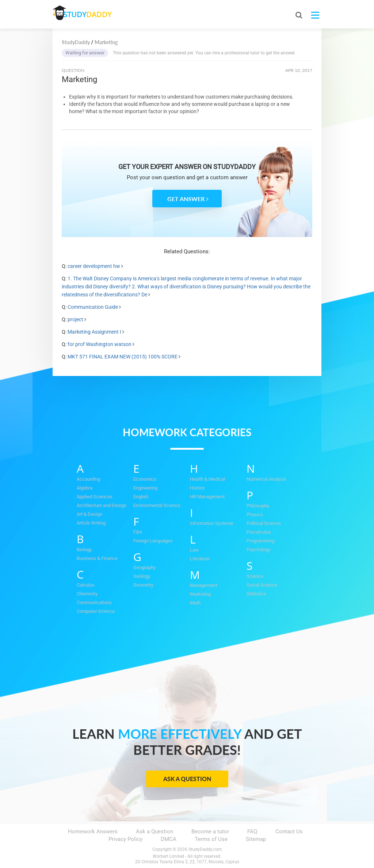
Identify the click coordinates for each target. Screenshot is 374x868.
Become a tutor (210, 831)
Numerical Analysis (266, 479)
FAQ (252, 831)
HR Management (207, 497)
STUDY (91, 14)
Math (195, 603)
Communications (94, 602)
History (197, 488)
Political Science (264, 523)
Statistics (256, 594)
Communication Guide (93, 307)
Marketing (200, 594)
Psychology (258, 550)
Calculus (86, 585)
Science (255, 576)
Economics (145, 479)
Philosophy (258, 506)
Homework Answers (93, 831)
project (75, 319)
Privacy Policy (125, 839)
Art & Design (89, 514)
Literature (200, 559)
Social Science (262, 585)
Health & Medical (207, 479)
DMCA (169, 839)
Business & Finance (97, 558)
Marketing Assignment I (94, 332)
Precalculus (259, 532)
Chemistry (87, 594)
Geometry (143, 585)
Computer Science (96, 611)
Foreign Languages (153, 541)
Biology (84, 550)
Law (194, 550)
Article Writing (91, 523)
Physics (255, 514)
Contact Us (289, 831)
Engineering (145, 488)
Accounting (88, 479)
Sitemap (256, 839)
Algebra (85, 488)
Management (204, 585)
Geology (142, 576)
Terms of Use (211, 839)
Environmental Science (157, 505)
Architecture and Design (102, 505)
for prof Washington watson (100, 344)
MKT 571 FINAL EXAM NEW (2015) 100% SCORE (123, 357)
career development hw (94, 266)
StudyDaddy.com (205, 849)
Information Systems (212, 523)
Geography (144, 567)
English (141, 497)
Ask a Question (187, 779)
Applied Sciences (95, 497)
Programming (260, 541)
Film (138, 532)
